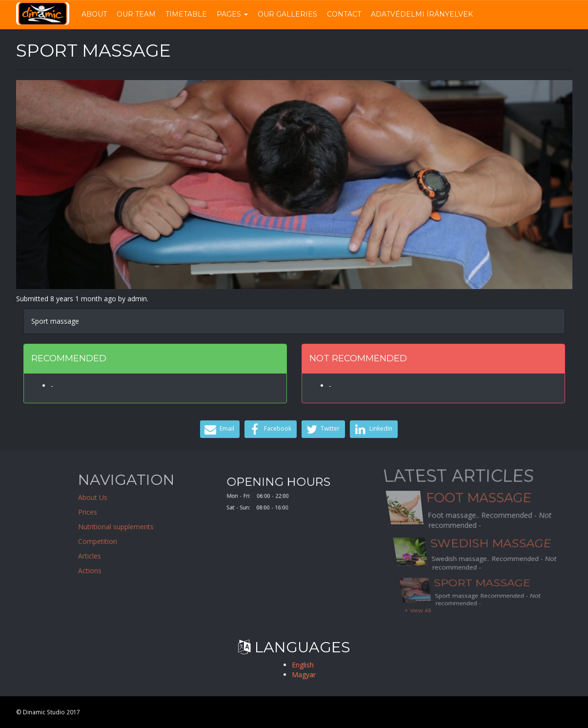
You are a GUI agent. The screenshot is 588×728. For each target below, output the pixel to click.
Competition (133, 541)
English (303, 665)
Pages (232, 14)
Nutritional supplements (152, 527)
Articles (125, 556)
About (94, 14)
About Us (128, 497)
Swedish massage (491, 544)
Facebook (269, 429)
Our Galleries (287, 14)
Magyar (304, 675)
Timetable (186, 14)
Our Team (136, 14)
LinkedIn (373, 429)
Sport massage (482, 589)
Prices (123, 512)
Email (219, 429)
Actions (125, 571)
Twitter (322, 429)
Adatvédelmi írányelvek (422, 14)
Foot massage (479, 506)
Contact (344, 14)
